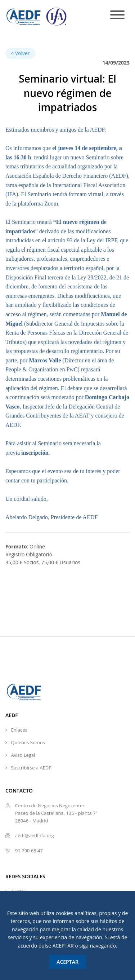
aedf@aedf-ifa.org (35, 835)
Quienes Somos (28, 742)
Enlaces (19, 730)
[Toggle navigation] (117, 15)
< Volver (20, 53)
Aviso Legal (23, 755)
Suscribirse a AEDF (31, 768)
